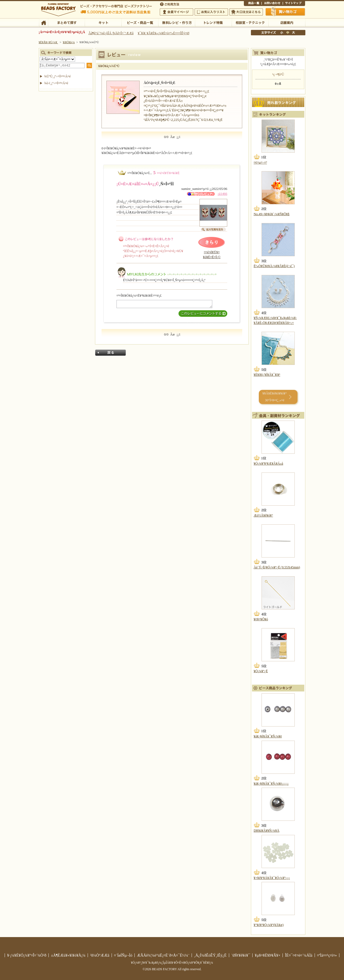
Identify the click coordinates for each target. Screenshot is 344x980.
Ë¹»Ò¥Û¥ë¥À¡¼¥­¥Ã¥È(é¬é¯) (274, 266)
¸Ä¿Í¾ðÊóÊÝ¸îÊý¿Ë (210, 955)
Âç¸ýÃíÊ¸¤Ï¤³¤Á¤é (246, 12)
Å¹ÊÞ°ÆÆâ (287, 22)
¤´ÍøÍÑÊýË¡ (170, 4)
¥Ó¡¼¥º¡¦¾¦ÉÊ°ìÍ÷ (140, 22)
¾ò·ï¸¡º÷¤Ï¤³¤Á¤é (56, 83)
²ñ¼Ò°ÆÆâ (100, 955)
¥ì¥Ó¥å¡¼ (69, 42)
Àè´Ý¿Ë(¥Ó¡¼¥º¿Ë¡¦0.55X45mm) (277, 567)
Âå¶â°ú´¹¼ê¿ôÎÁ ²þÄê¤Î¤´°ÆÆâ (111, 33)
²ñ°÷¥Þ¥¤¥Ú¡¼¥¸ (176, 12)
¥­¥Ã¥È (103, 22)
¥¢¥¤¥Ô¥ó (261, 619)
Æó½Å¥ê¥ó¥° (263, 515)
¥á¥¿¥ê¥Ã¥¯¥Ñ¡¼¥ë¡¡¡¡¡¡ (271, 784)
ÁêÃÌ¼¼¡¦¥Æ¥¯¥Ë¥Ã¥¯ (250, 22)
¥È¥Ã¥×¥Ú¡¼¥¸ (48, 42)
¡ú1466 (222, 194)
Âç (293, 33)
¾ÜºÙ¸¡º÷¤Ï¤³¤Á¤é (57, 76)
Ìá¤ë (110, 353)
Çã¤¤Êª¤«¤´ (285, 12)
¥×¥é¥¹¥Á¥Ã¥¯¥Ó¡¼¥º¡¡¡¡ (272, 878)
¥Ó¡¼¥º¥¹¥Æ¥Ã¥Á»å (268, 464)
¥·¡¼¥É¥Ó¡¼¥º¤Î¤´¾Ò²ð (27, 955)
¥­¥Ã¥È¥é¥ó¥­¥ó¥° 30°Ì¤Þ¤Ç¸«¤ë (274, 397)
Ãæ (288, 33)
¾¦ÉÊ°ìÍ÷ (253, 4)
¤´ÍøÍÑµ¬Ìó (123, 955)
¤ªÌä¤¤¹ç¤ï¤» (272, 4)
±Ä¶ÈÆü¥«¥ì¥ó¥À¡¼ (68, 955)
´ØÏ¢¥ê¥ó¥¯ (241, 955)
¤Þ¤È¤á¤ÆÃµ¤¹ (66, 22)
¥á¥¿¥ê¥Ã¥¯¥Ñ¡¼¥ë (268, 736)
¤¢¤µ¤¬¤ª (260, 162)
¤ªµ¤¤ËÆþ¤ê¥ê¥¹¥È (211, 12)
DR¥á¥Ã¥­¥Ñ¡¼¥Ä (267, 831)
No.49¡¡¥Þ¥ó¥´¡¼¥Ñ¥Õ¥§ (272, 214)
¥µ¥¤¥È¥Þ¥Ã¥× (294, 4)
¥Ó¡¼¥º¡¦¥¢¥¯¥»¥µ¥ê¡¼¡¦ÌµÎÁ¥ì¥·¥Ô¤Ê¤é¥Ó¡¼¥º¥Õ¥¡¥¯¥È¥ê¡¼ (172, 963)
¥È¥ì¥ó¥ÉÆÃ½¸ (213, 22)
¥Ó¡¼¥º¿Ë (261, 671)
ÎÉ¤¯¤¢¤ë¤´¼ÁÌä (299, 955)
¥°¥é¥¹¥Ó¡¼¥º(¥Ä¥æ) (269, 925)
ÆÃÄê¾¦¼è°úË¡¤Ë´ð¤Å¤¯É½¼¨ (163, 955)
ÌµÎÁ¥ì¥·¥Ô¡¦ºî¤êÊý (176, 22)
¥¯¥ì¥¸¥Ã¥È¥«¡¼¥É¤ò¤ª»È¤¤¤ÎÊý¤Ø (163, 33)
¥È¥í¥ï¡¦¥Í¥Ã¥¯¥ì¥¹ (267, 375)
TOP (43, 22)
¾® (282, 33)
